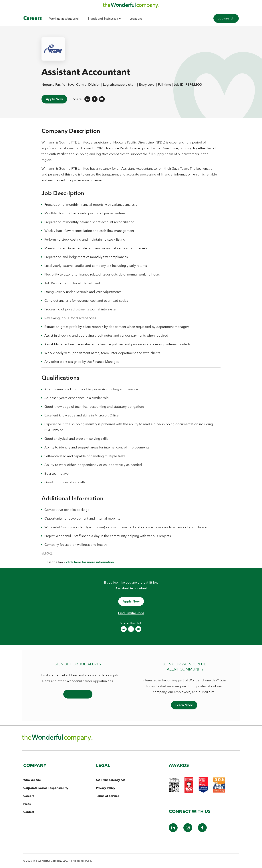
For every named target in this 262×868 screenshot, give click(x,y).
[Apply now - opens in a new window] (131, 601)
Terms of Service (108, 796)
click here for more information (90, 562)
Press (27, 804)
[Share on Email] (102, 99)
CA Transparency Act (111, 780)
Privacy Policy (106, 788)
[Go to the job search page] (226, 18)
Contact (29, 812)
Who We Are (32, 780)
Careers (29, 796)
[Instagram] (188, 831)
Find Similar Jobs (131, 613)
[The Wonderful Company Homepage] (131, 6)
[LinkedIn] (173, 831)
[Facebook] (202, 831)
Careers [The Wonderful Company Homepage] (33, 18)
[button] (104, 18)
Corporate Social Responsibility (46, 788)
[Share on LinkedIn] (87, 99)
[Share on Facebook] (95, 99)
